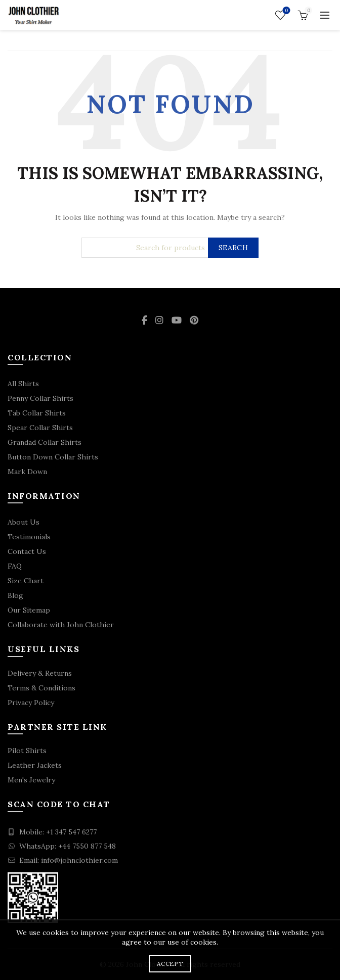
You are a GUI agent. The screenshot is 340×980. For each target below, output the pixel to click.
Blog (15, 595)
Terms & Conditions (41, 688)
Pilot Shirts (27, 751)
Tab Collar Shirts (37, 413)
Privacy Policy (31, 703)
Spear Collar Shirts (40, 428)
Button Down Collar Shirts (53, 457)
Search (233, 248)
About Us (24, 522)
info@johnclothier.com (79, 860)
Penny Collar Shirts (40, 398)
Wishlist (286, 11)
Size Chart (26, 581)
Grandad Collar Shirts (45, 442)
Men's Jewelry (31, 780)
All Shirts (23, 384)
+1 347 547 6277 (71, 832)
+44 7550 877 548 (87, 846)
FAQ (15, 566)
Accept (170, 964)
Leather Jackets (35, 765)
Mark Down (27, 472)
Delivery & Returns (40, 673)
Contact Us (27, 551)
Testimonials (29, 537)
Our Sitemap (29, 610)
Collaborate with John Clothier (61, 625)
